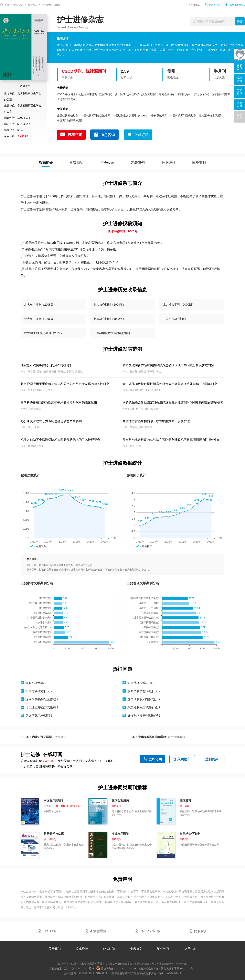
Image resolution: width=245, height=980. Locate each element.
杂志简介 (46, 163)
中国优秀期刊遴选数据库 (95, 116)
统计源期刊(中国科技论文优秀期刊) (136, 94)
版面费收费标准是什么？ (144, 691)
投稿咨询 (75, 135)
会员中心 (190, 949)
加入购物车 (182, 759)
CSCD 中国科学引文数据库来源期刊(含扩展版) (85, 94)
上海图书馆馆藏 (66, 99)
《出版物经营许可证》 (50, 892)
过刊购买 (212, 759)
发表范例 (138, 163)
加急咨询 (108, 135)
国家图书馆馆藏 (221, 94)
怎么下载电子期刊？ (39, 715)
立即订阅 (141, 135)
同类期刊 (199, 163)
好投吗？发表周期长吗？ (144, 715)
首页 (7, 5)
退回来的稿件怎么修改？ (42, 699)
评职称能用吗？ (36, 683)
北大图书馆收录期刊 (211, 116)
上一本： (45, 737)
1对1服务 (50, 931)
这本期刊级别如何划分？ (144, 699)
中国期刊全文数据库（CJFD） (131, 116)
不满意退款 (98, 931)
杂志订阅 (109, 949)
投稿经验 (82, 949)
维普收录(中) (184, 94)
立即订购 (155, 759)
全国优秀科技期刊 (68, 116)
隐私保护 (201, 931)
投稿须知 (76, 163)
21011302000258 (126, 968)
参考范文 (136, 949)
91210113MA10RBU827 (93, 973)
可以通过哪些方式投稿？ (42, 707)
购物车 (196, 5)
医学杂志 (33, 5)
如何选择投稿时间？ (141, 683)
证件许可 (163, 949)
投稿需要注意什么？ (39, 691)
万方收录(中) (202, 94)
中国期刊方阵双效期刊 (70, 120)
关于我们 (55, 949)
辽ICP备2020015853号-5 (79, 968)
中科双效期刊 (159, 116)
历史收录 (107, 163)
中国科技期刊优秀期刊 (183, 116)
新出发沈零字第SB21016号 (177, 968)
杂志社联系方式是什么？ (144, 707)
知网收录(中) (166, 94)
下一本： (157, 737)
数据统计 (169, 163)
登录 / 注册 (214, 5)
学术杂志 (18, 5)
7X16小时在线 (150, 931)
